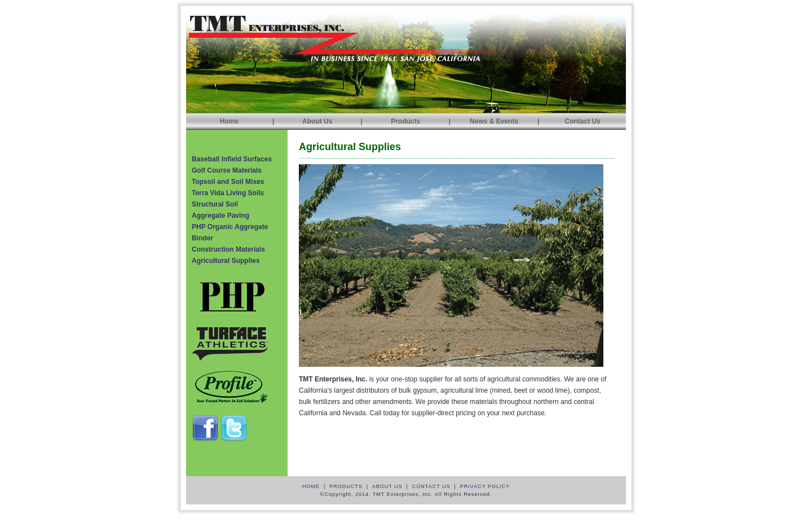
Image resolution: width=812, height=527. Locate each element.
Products (405, 121)
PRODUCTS (346, 486)
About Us (317, 121)
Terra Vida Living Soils (228, 193)
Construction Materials (228, 249)
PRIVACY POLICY (485, 486)
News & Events (494, 121)
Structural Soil (215, 204)
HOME (311, 486)
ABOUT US (387, 486)
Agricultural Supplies (226, 261)
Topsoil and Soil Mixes (228, 182)
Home (229, 121)
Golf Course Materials (227, 170)
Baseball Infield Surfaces (232, 159)
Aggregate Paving (220, 216)
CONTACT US (431, 486)
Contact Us (582, 121)
